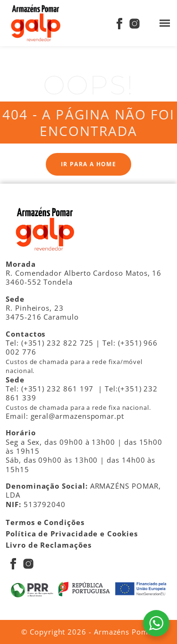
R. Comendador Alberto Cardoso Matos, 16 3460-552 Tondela (84, 277)
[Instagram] (135, 23)
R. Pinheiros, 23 (35, 308)
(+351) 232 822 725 (58, 343)
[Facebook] (119, 23)
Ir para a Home (88, 164)
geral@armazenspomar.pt (77, 416)
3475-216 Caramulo (42, 317)
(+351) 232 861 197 (58, 389)
